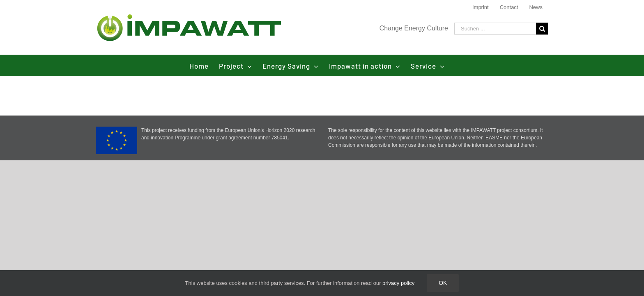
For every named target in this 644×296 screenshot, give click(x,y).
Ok (443, 283)
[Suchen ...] (495, 29)
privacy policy (398, 283)
